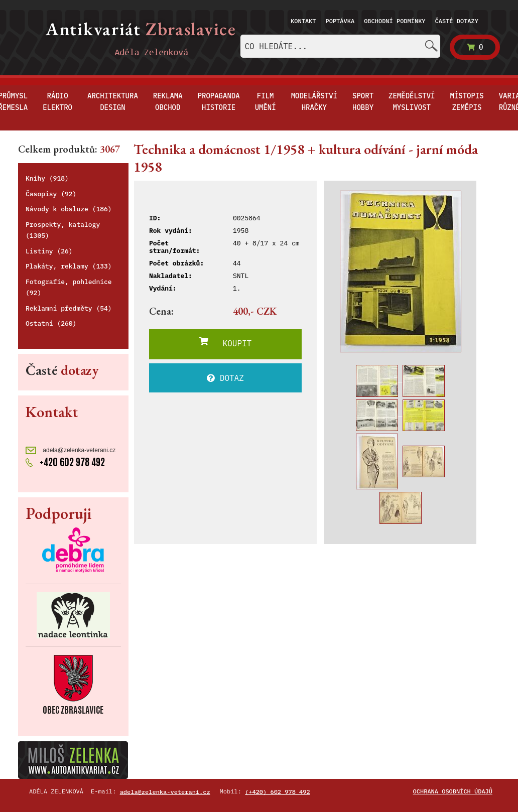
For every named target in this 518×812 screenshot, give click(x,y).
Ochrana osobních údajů (453, 791)
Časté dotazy (457, 21)
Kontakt (303, 21)
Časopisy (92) (51, 194)
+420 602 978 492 (65, 462)
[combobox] (340, 46)
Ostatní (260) (51, 323)
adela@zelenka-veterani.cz (71, 450)
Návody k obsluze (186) (69, 209)
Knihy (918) (47, 178)
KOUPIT (225, 343)
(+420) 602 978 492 (278, 792)
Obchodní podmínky (395, 21)
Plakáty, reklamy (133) (69, 266)
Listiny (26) (49, 251)
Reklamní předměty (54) (69, 308)
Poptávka (340, 21)
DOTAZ (225, 378)
